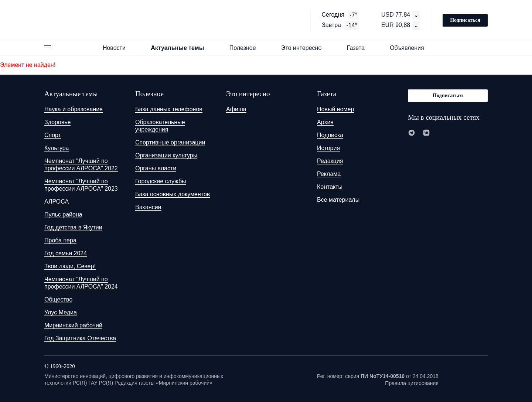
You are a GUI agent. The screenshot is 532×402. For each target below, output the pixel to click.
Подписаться (465, 20)
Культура (57, 148)
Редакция (330, 161)
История (328, 148)
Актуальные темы (181, 48)
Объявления (410, 48)
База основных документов (173, 194)
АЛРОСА (57, 202)
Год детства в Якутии (73, 227)
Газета (359, 48)
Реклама (329, 174)
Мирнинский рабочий (73, 325)
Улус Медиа (61, 312)
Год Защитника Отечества (80, 338)
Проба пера (60, 240)
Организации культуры (166, 155)
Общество (58, 299)
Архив (325, 122)
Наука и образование (74, 109)
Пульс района (63, 214)
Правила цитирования (412, 383)
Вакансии (148, 207)
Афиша (236, 109)
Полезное (246, 48)
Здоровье (57, 122)
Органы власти (156, 168)
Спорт (53, 135)
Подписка (330, 135)
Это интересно (305, 48)
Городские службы (161, 181)
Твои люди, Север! (70, 266)
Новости (117, 48)
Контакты (330, 187)
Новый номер (335, 109)
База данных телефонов (169, 109)
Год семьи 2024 (66, 253)
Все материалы (338, 200)
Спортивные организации (170, 142)
